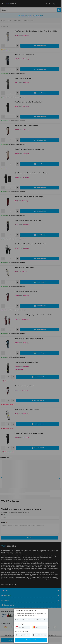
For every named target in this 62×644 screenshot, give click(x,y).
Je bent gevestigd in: (20, 624)
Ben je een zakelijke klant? (21, 632)
